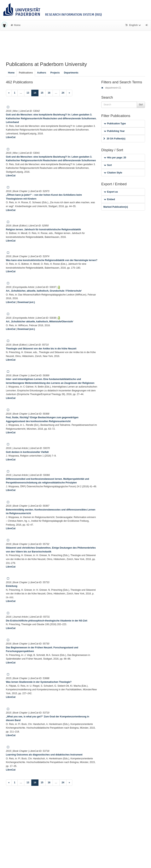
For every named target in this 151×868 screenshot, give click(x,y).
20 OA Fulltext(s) (114, 139)
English (134, 25)
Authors (42, 73)
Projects (55, 73)
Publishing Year (114, 131)
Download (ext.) (26, 302)
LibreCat (11, 137)
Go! (141, 105)
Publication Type (115, 124)
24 (63, 93)
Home (16, 25)
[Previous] (9, 93)
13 (28, 93)
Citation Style (113, 173)
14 (36, 93)
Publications (26, 73)
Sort (108, 165)
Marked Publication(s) (116, 207)
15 (42, 93)
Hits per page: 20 (115, 158)
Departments (71, 73)
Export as (111, 192)
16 (49, 93)
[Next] (69, 93)
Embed (109, 199)
